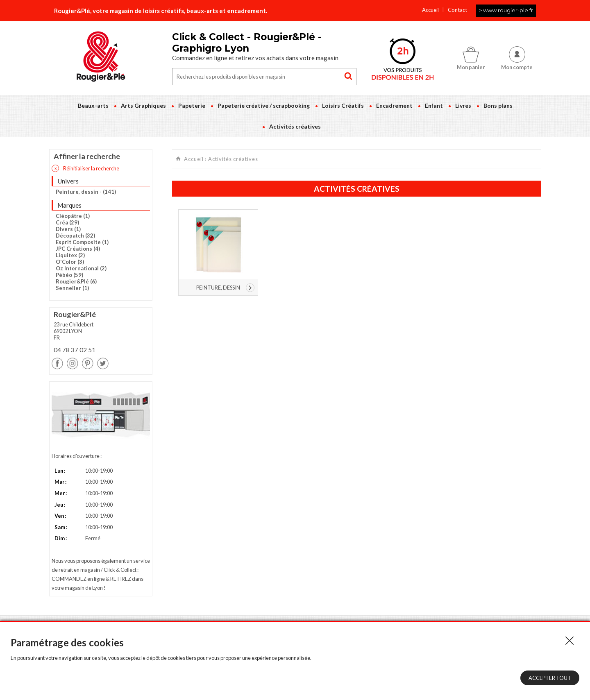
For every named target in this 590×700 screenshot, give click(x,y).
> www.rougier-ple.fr (506, 10)
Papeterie (192, 105)
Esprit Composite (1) (82, 242)
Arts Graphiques (143, 105)
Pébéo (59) (69, 275)
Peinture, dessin (218, 288)
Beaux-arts (93, 105)
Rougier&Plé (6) (76, 281)
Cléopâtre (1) (73, 216)
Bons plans (498, 105)
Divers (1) (68, 229)
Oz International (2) (81, 268)
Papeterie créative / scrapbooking (264, 105)
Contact (457, 10)
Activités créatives (295, 126)
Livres (463, 105)
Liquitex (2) (70, 255)
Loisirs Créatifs (343, 105)
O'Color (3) (70, 262)
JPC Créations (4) (78, 249)
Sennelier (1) (72, 288)
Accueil (430, 10)
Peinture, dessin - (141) (86, 192)
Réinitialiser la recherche (85, 168)
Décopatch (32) (75, 236)
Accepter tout (550, 678)
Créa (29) (67, 222)
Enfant (434, 105)
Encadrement (394, 105)
